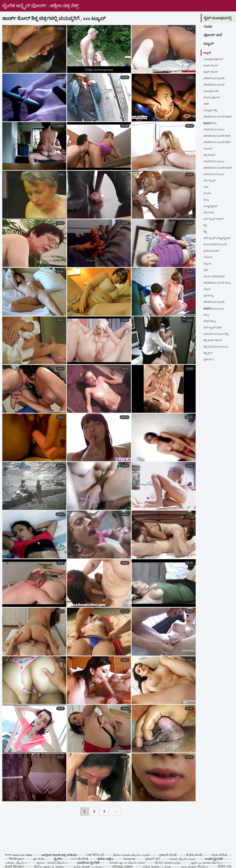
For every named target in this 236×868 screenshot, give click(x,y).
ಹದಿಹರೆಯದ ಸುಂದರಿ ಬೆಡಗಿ (219, 136)
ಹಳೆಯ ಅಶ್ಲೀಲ (105, 859)
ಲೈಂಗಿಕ (58, 859)
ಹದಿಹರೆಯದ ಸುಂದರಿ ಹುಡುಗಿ (215, 169)
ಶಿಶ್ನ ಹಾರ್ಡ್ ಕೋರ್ (214, 340)
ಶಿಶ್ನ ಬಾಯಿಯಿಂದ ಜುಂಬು (218, 347)
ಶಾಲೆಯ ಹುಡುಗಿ (212, 251)
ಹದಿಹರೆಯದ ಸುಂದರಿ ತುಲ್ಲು (219, 283)
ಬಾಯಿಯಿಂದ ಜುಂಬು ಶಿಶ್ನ (218, 334)
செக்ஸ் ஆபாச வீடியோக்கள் (127, 863)
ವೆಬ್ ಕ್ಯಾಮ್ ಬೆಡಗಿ (214, 328)
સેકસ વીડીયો (219, 855)
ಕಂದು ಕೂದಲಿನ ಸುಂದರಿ (217, 245)
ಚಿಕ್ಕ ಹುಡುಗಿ (210, 155)
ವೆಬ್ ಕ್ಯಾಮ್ (210, 181)
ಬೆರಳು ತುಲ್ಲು (210, 321)
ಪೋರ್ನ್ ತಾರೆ (214, 35)
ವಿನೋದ (208, 257)
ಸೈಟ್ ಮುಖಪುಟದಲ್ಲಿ (219, 18)
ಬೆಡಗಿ (207, 104)
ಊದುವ (209, 149)
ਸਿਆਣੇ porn (17, 859)
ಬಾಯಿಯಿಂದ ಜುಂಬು (215, 130)
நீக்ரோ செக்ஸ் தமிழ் (168, 863)
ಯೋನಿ (208, 289)
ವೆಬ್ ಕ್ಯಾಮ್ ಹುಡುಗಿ (215, 219)
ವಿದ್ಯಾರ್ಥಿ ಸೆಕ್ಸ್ (211, 110)
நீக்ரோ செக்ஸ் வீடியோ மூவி (131, 855)
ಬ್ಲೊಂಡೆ (208, 264)
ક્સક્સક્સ (130, 859)
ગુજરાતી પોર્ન (152, 859)
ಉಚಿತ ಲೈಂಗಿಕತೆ (214, 859)
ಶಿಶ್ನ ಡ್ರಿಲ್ (209, 353)
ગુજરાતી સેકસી (168, 855)
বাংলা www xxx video (19, 855)
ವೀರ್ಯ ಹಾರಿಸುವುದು (216, 276)
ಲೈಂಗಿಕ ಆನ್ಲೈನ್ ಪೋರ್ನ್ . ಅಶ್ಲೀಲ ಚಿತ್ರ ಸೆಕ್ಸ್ (40, 6)
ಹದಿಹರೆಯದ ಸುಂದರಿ (215, 78)
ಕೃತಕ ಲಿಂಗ (209, 360)
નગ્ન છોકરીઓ (80, 859)
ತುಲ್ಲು (207, 200)
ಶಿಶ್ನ (205, 225)
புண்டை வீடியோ (16, 863)
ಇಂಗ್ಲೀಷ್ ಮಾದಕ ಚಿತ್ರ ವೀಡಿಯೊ (59, 855)
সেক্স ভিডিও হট (95, 855)
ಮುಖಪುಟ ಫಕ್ (212, 91)
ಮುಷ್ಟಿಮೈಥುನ (212, 206)
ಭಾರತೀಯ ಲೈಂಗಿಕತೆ (88, 863)
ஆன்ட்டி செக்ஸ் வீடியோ (206, 863)
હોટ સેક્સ (39, 859)
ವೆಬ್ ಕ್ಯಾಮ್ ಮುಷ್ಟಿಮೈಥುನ (212, 239)
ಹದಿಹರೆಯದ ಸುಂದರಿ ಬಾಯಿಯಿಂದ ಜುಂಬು (215, 303)
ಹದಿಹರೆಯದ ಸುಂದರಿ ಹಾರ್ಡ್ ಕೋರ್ (215, 118)
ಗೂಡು (209, 27)
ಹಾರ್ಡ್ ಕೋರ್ (212, 66)
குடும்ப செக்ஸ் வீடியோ (52, 863)
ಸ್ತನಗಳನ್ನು (209, 296)
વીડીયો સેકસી (194, 855)
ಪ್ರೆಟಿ (206, 270)
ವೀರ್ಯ (208, 193)
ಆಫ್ (206, 187)
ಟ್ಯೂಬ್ (209, 44)
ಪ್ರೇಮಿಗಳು (209, 213)
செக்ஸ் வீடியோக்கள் (183, 859)
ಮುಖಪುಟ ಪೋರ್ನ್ (215, 59)
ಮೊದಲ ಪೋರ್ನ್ (213, 98)
